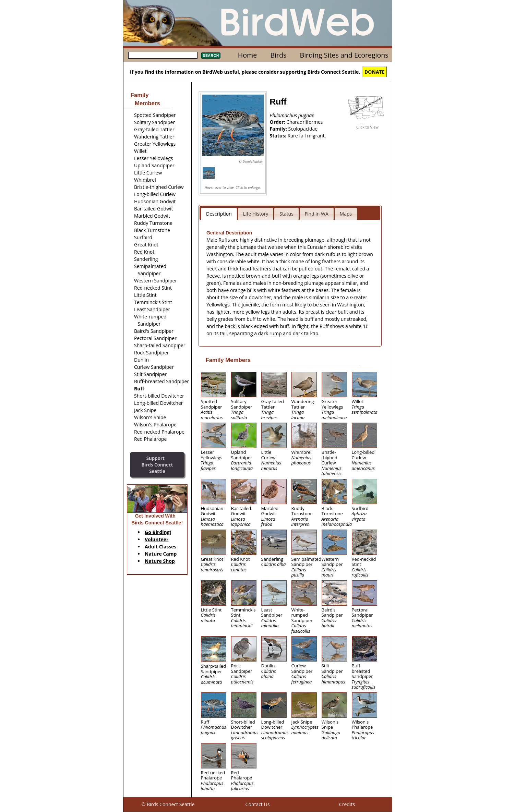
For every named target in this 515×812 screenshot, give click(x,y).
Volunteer (157, 539)
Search (211, 56)
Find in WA (317, 214)
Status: (279, 136)
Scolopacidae (303, 129)
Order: (278, 122)
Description (219, 214)
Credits (347, 804)
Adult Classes (161, 547)
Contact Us (258, 804)
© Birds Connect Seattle (168, 804)
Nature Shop (160, 561)
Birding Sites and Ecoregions (344, 55)
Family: (279, 129)
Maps (346, 214)
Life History (256, 214)
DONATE (375, 72)
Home (247, 55)
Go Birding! (158, 532)
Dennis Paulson (253, 162)
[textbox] (163, 55)
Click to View (367, 127)
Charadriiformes (304, 122)
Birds (278, 55)
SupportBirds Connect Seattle (157, 465)
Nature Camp (161, 554)
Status (286, 214)
